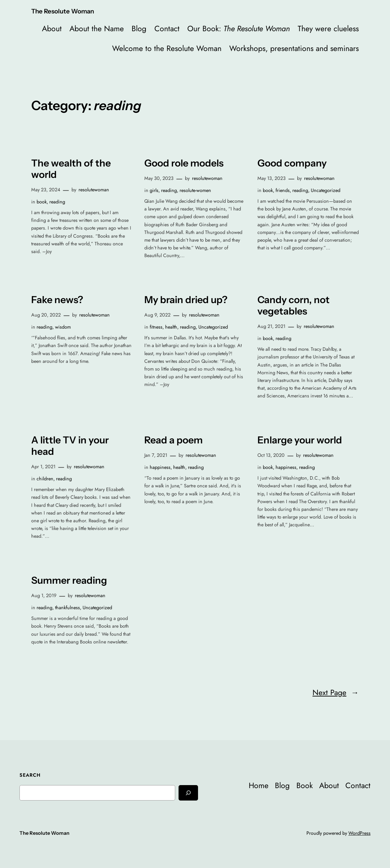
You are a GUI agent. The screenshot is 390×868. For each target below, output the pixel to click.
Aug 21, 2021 (271, 326)
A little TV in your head (70, 446)
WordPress (359, 833)
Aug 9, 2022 (157, 315)
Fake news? (57, 300)
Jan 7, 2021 (156, 455)
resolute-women (195, 190)
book (42, 202)
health (171, 327)
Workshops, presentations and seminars (294, 48)
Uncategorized (326, 190)
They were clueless (328, 29)
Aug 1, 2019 (44, 595)
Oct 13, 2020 (271, 455)
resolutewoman (94, 190)
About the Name (97, 29)
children (45, 479)
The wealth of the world (71, 169)
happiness (160, 467)
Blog (139, 29)
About (52, 29)
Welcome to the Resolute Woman (167, 48)
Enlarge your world (300, 440)
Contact (167, 29)
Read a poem (174, 440)
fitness (156, 327)
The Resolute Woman (63, 11)
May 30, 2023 (159, 178)
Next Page (336, 693)
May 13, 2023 (272, 178)
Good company (292, 163)
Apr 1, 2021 (43, 467)
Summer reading (69, 580)
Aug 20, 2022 (46, 315)
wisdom (63, 327)
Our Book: (239, 29)
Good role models (184, 163)
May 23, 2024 (46, 190)
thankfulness (67, 608)
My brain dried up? (186, 300)
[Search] (188, 793)
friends (283, 190)
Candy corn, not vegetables (294, 305)
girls (154, 190)
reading (57, 202)
